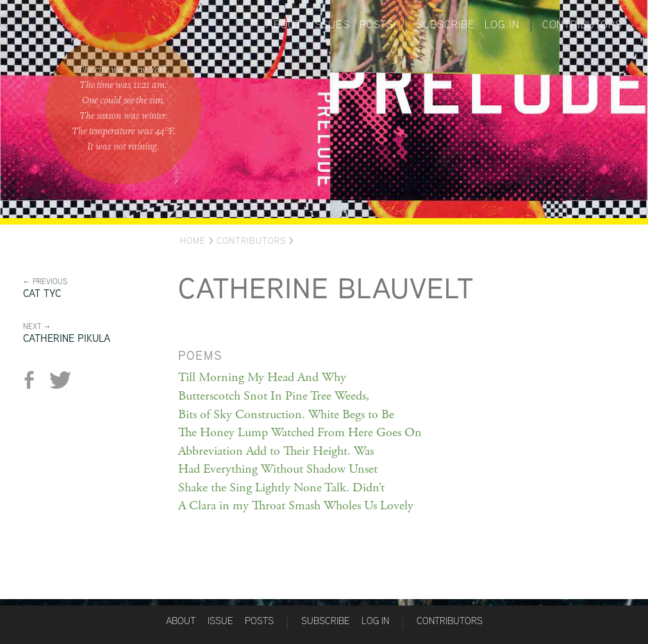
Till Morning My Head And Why (262, 377)
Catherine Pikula (67, 338)
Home (193, 241)
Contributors (582, 24)
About (284, 24)
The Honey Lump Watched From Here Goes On (300, 433)
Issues (331, 24)
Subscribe (445, 24)
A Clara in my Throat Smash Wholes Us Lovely (296, 506)
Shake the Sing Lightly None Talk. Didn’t (281, 488)
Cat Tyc (42, 293)
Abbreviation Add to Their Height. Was (276, 451)
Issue (220, 621)
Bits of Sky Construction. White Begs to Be (286, 415)
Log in (502, 24)
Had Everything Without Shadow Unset (278, 469)
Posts (377, 24)
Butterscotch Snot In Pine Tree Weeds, (274, 396)
